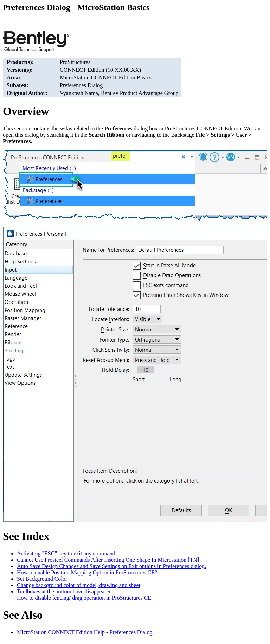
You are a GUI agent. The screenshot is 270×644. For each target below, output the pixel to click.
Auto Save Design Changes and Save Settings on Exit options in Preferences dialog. (111, 566)
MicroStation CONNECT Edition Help (61, 632)
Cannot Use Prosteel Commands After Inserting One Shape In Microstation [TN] (108, 560)
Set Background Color (42, 579)
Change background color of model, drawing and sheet (79, 585)
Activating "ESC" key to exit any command (66, 553)
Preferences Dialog (131, 632)
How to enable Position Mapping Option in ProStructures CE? (87, 572)
